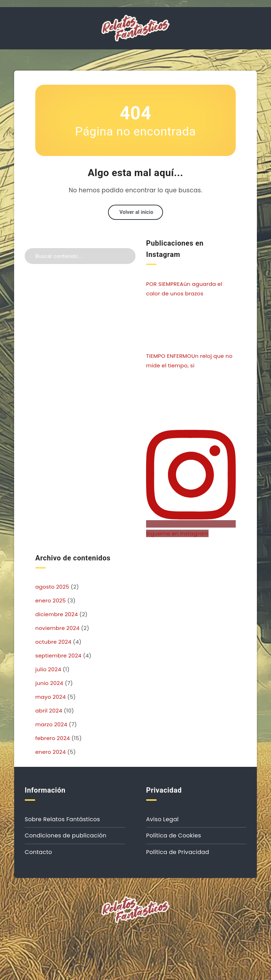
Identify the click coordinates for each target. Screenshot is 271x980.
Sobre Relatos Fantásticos (62, 819)
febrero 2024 (53, 738)
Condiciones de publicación (65, 835)
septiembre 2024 (58, 656)
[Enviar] (128, 255)
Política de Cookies (174, 835)
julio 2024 (48, 669)
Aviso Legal (162, 819)
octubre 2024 (53, 642)
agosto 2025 (52, 587)
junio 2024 (49, 683)
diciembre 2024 (57, 614)
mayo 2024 (50, 697)
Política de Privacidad (178, 852)
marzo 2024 (51, 724)
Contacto (38, 852)
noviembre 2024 (57, 628)
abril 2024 (49, 711)
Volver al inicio (136, 212)
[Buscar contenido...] (80, 256)
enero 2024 (51, 752)
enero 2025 (51, 600)
